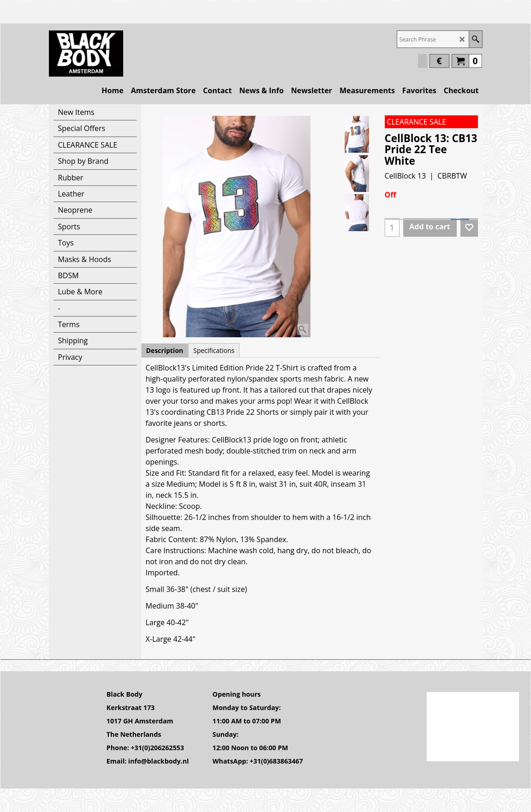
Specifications (214, 350)
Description (165, 350)
